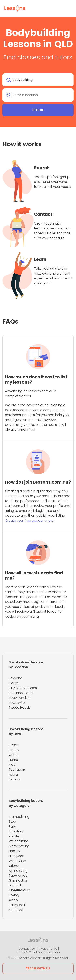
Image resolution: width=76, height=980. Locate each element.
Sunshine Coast (21, 693)
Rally (12, 826)
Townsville (17, 703)
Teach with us (38, 968)
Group (14, 750)
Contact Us (27, 949)
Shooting (16, 831)
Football (15, 885)
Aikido (13, 900)
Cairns (14, 683)
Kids (12, 765)
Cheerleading (19, 890)
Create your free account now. (29, 520)
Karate (14, 836)
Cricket (14, 866)
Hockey (14, 851)
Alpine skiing (18, 871)
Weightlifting (19, 841)
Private (14, 745)
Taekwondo (18, 876)
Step (12, 822)
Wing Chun (17, 861)
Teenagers (17, 769)
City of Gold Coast (23, 688)
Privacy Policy (48, 949)
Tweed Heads (20, 708)
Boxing (14, 895)
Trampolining (19, 817)
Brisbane (16, 678)
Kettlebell (16, 910)
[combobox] (38, 80)
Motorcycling (19, 846)
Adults (14, 774)
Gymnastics (18, 880)
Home (13, 760)
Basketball (17, 905)
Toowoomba (19, 698)
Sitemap (54, 952)
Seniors (14, 779)
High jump (17, 856)
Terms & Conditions (30, 952)
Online (14, 755)
